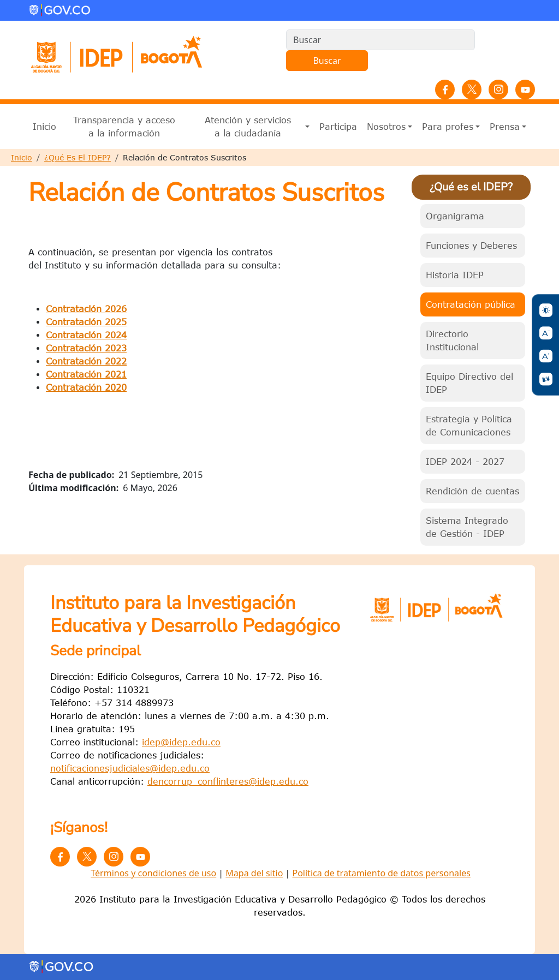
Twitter (472, 89)
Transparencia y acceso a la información (124, 127)
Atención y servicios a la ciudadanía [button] (248, 127)
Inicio (44, 127)
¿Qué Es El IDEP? (78, 157)
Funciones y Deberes (471, 246)
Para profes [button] (448, 127)
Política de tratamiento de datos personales (381, 873)
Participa (338, 127)
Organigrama (455, 216)
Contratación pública (471, 304)
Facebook (445, 89)
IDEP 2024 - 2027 (465, 462)
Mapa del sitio (254, 873)
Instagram (498, 89)
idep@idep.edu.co (181, 742)
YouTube (525, 89)
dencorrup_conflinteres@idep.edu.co (228, 781)
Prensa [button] (505, 127)
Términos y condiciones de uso (153, 873)
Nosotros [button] (386, 127)
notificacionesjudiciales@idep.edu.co (130, 768)
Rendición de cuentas (472, 491)
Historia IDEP (455, 275)
